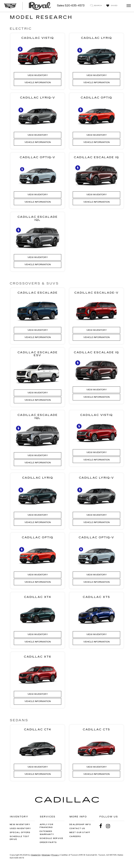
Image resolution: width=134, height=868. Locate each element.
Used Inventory (20, 828)
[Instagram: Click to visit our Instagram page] (110, 826)
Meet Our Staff (80, 832)
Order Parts (48, 842)
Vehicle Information (38, 83)
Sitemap (46, 855)
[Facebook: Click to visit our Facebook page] (102, 826)
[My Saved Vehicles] (111, 6)
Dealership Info (80, 824)
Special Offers (20, 832)
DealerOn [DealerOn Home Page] (36, 855)
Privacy (55, 855)
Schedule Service (51, 838)
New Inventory (20, 824)
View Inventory (38, 75)
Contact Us (77, 828)
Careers (75, 836)
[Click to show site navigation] (128, 6)
